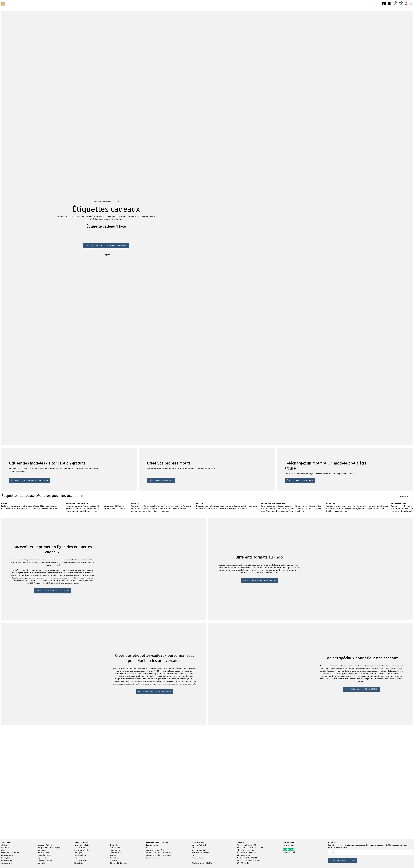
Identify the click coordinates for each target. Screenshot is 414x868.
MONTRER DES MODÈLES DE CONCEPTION (20, 608)
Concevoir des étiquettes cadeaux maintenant (19, 342)
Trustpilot (5, 344)
